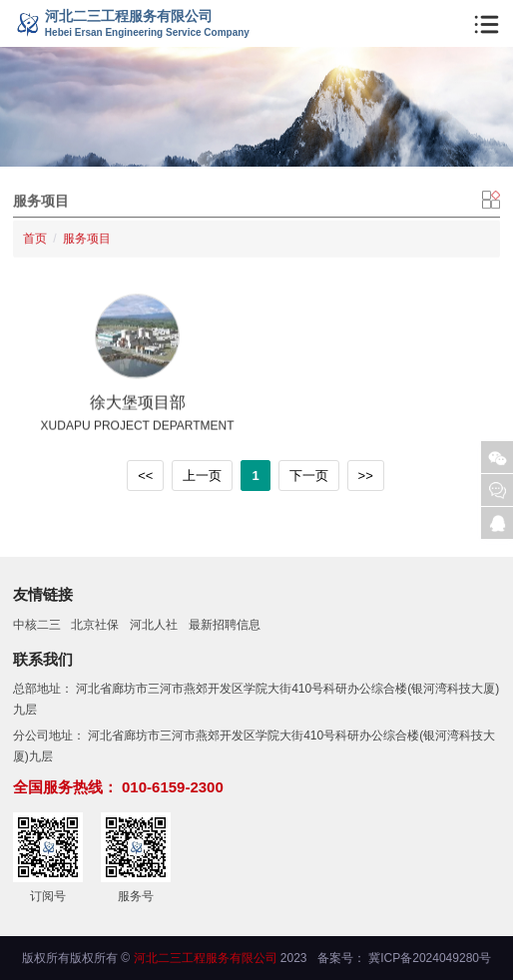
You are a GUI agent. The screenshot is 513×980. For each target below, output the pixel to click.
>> (366, 476)
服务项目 (87, 236)
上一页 (202, 476)
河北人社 (154, 625)
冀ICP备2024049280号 (430, 958)
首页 (35, 236)
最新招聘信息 (225, 625)
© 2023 (214, 958)
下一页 (309, 476)
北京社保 (95, 625)
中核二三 (37, 625)
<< (145, 476)
